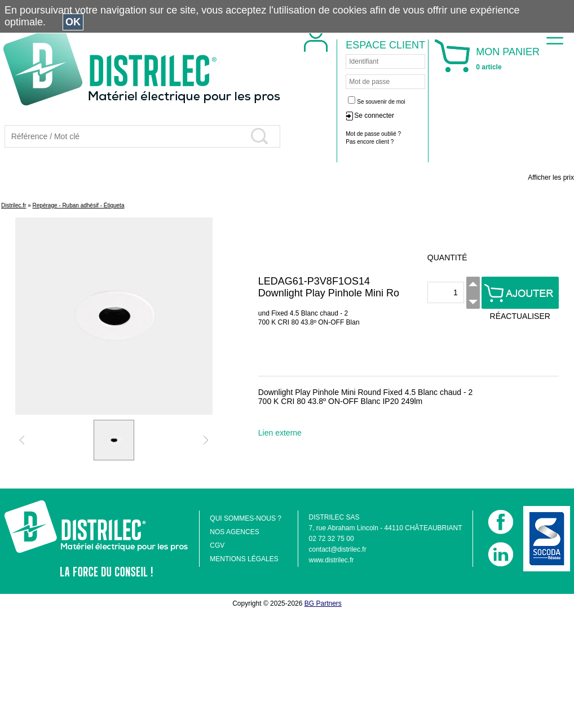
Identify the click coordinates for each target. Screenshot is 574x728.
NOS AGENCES (234, 532)
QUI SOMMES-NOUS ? (246, 518)
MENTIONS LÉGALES (244, 559)
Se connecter (450, 116)
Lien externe (280, 433)
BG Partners (323, 603)
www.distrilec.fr (331, 560)
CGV (217, 545)
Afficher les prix (551, 177)
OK (73, 22)
